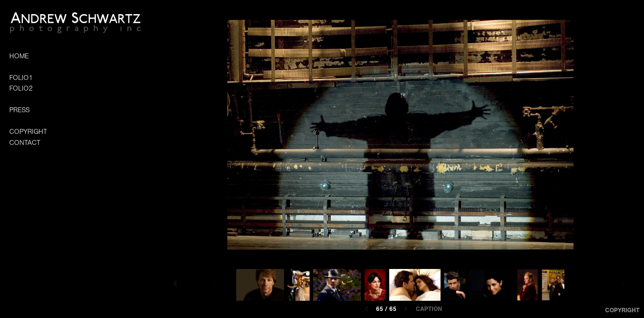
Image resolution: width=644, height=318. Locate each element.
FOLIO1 (21, 78)
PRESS (19, 110)
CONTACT (25, 143)
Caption (429, 309)
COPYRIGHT (28, 132)
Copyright (622, 310)
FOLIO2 (21, 88)
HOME (19, 56)
